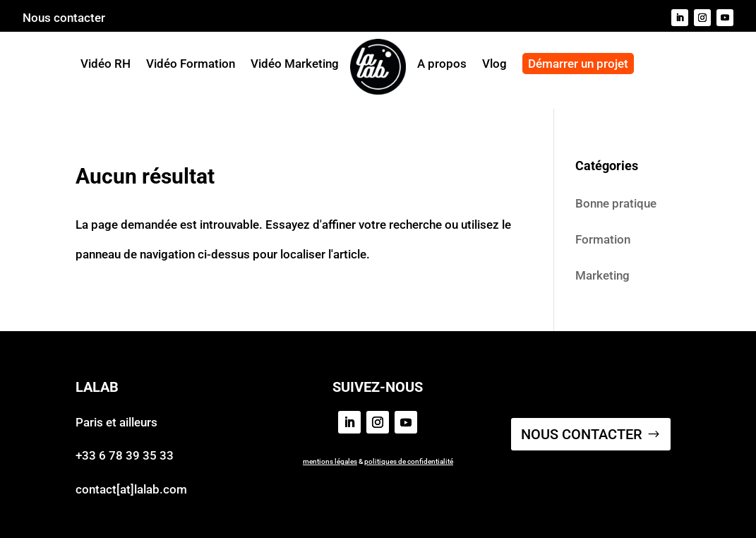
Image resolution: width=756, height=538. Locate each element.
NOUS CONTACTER (582, 434)
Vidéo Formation (191, 64)
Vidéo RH (106, 64)
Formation (603, 239)
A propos (442, 65)
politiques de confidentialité (409, 461)
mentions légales (330, 461)
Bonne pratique (616, 203)
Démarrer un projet (578, 64)
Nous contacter (64, 19)
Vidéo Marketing (295, 64)
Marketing (602, 275)
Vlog (494, 65)
